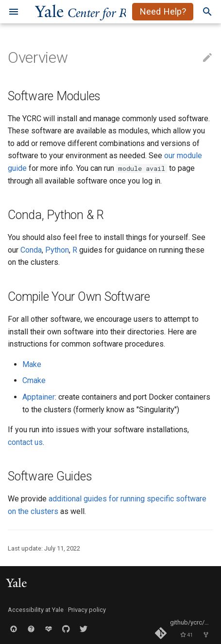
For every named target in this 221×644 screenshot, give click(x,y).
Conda (31, 250)
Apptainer (39, 397)
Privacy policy (87, 610)
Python (57, 250)
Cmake (34, 380)
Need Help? (163, 12)
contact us (25, 442)
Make (32, 364)
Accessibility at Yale (36, 610)
